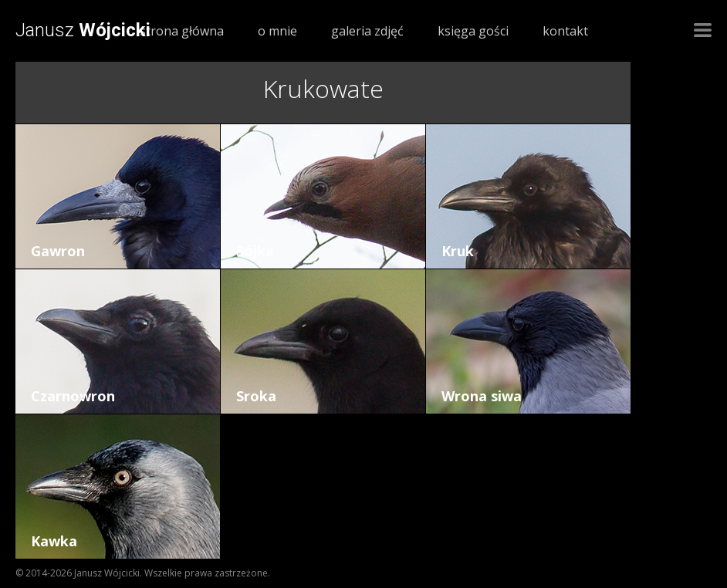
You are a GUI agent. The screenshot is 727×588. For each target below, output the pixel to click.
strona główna (182, 31)
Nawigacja (703, 30)
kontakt (565, 31)
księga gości (473, 31)
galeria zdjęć (367, 31)
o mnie (277, 31)
